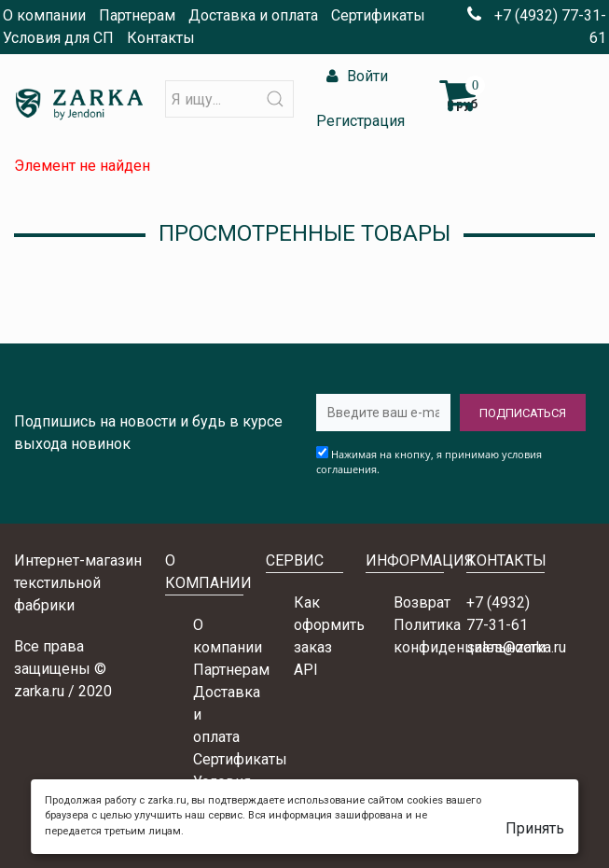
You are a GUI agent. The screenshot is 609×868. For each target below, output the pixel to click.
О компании (44, 15)
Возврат (422, 602)
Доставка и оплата (253, 15)
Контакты (161, 38)
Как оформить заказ (329, 625)
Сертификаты (378, 15)
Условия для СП (58, 38)
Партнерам (137, 15)
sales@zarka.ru (516, 647)
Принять (535, 828)
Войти (355, 76)
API (306, 670)
